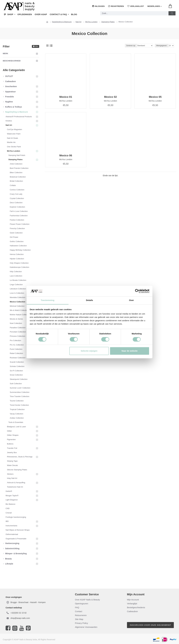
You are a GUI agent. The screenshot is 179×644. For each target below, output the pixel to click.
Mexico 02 (111, 97)
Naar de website (129, 351)
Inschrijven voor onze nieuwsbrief (150, 625)
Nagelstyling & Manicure (62, 22)
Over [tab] (132, 300)
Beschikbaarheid (12, 61)
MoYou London (91, 22)
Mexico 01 (66, 97)
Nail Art (78, 22)
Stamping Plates (108, 22)
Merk (5, 53)
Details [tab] (89, 300)
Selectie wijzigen (89, 351)
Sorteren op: (131, 46)
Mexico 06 (66, 155)
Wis (37, 46)
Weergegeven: (162, 46)
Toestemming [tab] (48, 300)
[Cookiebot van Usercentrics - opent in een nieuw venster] (137, 291)
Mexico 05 (155, 97)
